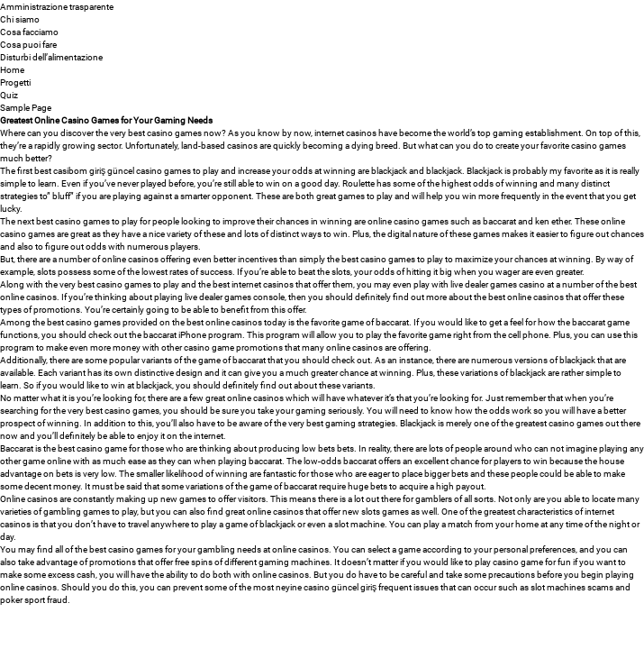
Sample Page (26, 107)
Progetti (15, 82)
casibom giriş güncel (94, 170)
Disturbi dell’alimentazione (51, 57)
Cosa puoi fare (28, 44)
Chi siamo (20, 19)
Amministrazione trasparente (57, 6)
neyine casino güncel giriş (326, 587)
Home (12, 69)
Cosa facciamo (29, 32)
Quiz (9, 95)
